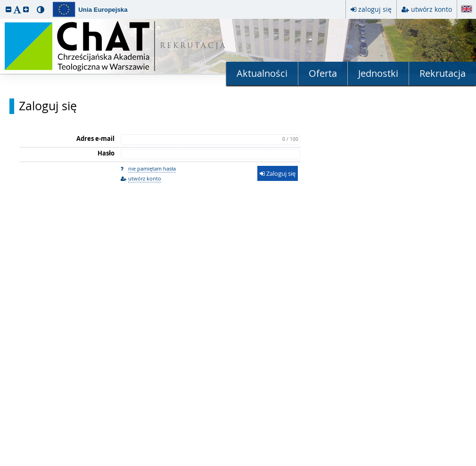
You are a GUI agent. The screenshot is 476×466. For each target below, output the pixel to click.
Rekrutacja (443, 73)
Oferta (323, 73)
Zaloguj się (48, 106)
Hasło (106, 153)
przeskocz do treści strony (2, 2)
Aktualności (262, 73)
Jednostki (378, 73)
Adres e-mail (95, 139)
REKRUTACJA (193, 46)
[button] (8, 9)
